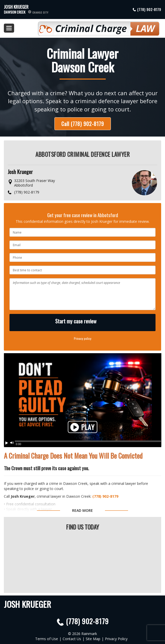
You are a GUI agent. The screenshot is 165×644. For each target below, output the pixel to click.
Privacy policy (83, 338)
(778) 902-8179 (149, 9)
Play (82, 427)
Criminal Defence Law (95, 26)
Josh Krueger (16, 7)
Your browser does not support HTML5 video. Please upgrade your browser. (82, 397)
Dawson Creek (26, 12)
